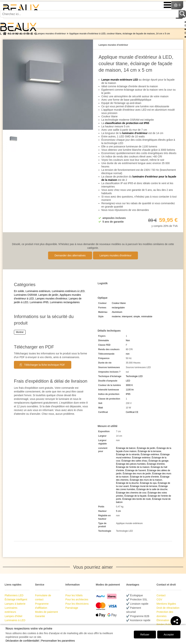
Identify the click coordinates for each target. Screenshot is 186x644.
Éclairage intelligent (16, 599)
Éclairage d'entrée (156, 464)
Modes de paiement (46, 612)
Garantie (40, 616)
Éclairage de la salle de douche (152, 489)
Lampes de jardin (48, 295)
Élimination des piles (168, 620)
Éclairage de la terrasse (149, 451)
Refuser (145, 635)
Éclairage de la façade (135, 496)
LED (128, 381)
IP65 (128, 394)
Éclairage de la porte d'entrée (144, 477)
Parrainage (72, 608)
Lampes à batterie (15, 604)
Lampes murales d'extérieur (115, 255)
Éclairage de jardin (146, 448)
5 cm (118, 511)
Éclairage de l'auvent (136, 470)
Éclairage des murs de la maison (146, 480)
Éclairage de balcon (126, 448)
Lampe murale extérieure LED (120, 80)
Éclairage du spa (148, 483)
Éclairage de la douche (127, 483)
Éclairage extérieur (150, 454)
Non (128, 340)
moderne (116, 317)
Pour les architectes (77, 599)
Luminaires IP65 (39, 302)
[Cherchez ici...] (90, 14)
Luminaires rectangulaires (65, 302)
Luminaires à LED (15, 620)
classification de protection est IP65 (127, 123)
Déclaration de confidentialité (22, 641)
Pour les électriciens (77, 604)
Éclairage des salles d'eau (134, 461)
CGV (159, 599)
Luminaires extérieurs (38, 291)
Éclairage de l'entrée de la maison (133, 467)
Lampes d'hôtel (13, 616)
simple (137, 317)
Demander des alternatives (70, 255)
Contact (161, 595)
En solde (19, 291)
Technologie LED (134, 376)
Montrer (20, 332)
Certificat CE (132, 412)
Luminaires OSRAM (25, 295)
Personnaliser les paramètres (58, 641)
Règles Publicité (166, 625)
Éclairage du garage (158, 461)
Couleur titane (119, 303)
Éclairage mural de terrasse (144, 486)
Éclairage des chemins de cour (131, 493)
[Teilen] (176, 621)
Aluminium (117, 312)
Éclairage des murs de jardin (137, 474)
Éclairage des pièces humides (131, 464)
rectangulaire (118, 308)
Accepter (169, 635)
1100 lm (130, 390)
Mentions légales (166, 604)
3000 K (129, 385)
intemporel (127, 317)
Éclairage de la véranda (128, 454)
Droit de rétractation (168, 608)
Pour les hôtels (74, 595)
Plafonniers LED (14, 595)
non (128, 354)
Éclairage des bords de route (137, 499)
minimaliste (147, 317)
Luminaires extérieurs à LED (68, 291)
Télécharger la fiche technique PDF (44, 365)
